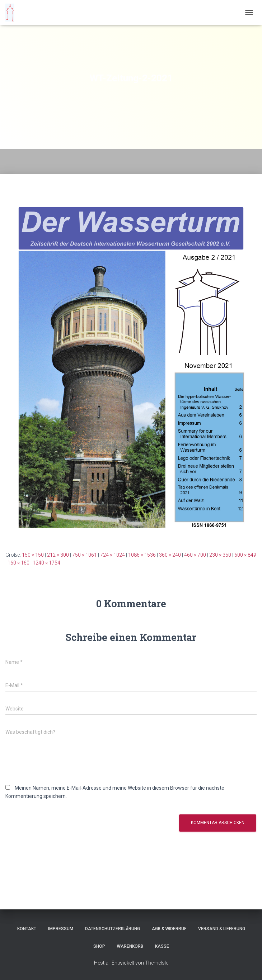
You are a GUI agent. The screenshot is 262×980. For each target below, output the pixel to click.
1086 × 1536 (142, 555)
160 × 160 (18, 563)
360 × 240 (170, 555)
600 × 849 (245, 555)
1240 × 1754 (46, 563)
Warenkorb (130, 946)
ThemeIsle (157, 963)
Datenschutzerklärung (113, 929)
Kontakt (27, 929)
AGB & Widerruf (169, 929)
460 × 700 (195, 555)
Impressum (61, 929)
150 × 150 (33, 555)
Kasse (162, 946)
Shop (99, 946)
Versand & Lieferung (222, 929)
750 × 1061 (85, 555)
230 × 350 (220, 555)
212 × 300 (58, 555)
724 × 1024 (113, 555)
